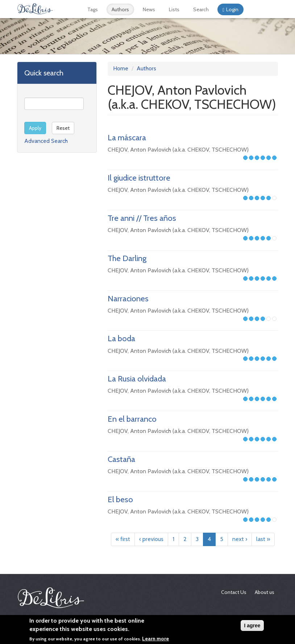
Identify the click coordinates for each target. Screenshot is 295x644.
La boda (121, 338)
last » (263, 539)
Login (232, 9)
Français (263, 9)
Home (121, 68)
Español (253, 9)
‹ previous (151, 539)
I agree (252, 626)
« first (123, 539)
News (149, 9)
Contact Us (234, 592)
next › (240, 539)
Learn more (155, 639)
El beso (120, 499)
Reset (63, 128)
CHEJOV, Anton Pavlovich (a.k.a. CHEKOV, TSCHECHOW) (178, 150)
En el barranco (132, 419)
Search (201, 9)
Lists (174, 9)
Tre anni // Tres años (142, 218)
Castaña (121, 459)
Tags (93, 9)
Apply (35, 128)
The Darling (127, 258)
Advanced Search (46, 141)
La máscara (127, 138)
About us (265, 592)
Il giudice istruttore (139, 178)
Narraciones (128, 299)
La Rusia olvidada (137, 379)
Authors (120, 9)
